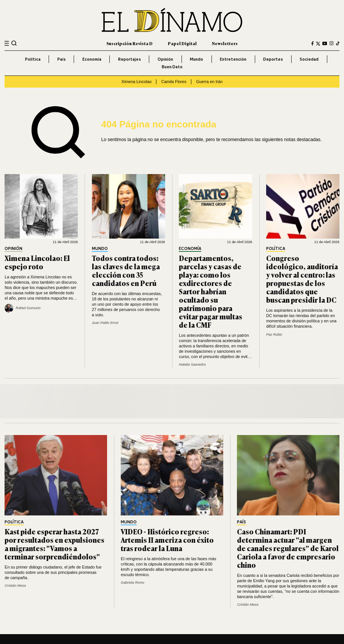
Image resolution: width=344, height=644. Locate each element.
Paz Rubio (274, 335)
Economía (92, 59)
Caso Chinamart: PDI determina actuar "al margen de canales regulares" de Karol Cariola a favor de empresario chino (288, 548)
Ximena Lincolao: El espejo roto (37, 262)
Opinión (165, 59)
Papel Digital (182, 43)
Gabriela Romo (133, 583)
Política (33, 59)
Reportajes (129, 59)
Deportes (273, 59)
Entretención (233, 59)
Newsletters (225, 43)
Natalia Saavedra (192, 364)
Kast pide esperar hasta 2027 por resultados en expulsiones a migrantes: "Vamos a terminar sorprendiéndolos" (54, 544)
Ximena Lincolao (136, 82)
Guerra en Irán (209, 82)
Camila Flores (174, 82)
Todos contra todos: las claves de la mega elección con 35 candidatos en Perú (126, 270)
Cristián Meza (15, 586)
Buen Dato (172, 67)
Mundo (196, 59)
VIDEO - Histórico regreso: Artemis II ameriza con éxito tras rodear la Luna (167, 540)
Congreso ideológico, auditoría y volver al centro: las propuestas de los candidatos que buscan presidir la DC (302, 279)
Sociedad (309, 59)
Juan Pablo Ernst (105, 323)
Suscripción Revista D (129, 43)
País (62, 59)
